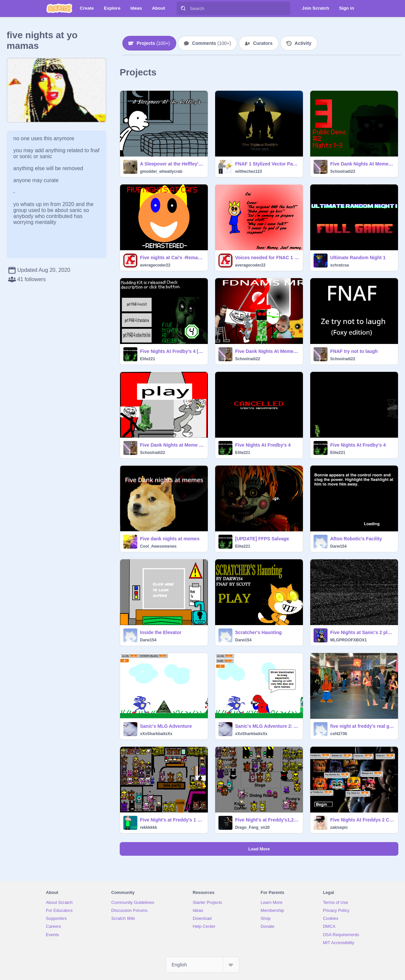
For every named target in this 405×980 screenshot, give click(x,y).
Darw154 (338, 546)
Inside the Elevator (161, 632)
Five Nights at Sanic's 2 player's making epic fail (362, 632)
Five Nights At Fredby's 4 (263, 445)
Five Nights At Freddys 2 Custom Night (362, 820)
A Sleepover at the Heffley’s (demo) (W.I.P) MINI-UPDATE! (172, 164)
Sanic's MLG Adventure (166, 726)
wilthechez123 (249, 171)
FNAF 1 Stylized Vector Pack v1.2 (267, 164)
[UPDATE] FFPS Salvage (262, 539)
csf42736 (339, 734)
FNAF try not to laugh (354, 351)
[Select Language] (202, 965)
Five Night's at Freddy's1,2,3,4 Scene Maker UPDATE (267, 820)
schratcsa (339, 265)
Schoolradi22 (343, 171)
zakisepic (339, 827)
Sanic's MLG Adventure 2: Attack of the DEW (267, 726)
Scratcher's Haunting (258, 632)
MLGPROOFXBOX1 (348, 640)
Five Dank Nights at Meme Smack (172, 445)
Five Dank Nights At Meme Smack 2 (267, 351)
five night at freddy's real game (362, 726)
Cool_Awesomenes (158, 546)
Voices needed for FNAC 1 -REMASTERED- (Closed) (267, 258)
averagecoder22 (155, 265)
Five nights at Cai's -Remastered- (172, 258)
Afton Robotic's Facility (356, 539)
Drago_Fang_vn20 (252, 827)
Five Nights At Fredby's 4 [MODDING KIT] (172, 351)
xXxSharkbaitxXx (156, 734)
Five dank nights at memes (170, 539)
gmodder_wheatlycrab (161, 171)
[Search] (183, 8)
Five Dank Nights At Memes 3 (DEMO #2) (362, 164)
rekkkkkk (148, 827)
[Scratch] (59, 8)
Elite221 (147, 359)
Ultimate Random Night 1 (358, 258)
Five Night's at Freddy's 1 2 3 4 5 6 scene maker (172, 820)
